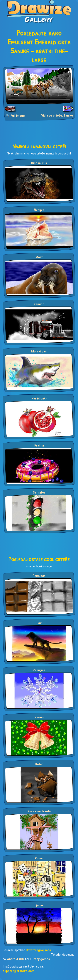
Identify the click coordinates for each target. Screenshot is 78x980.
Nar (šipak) (39, 398)
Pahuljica (39, 670)
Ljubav (39, 905)
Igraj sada (44, 950)
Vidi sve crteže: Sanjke (57, 116)
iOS (22, 959)
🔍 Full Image (15, 116)
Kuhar (39, 858)
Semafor (39, 493)
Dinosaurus (39, 163)
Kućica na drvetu (39, 811)
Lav (39, 623)
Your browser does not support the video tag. (39, 86)
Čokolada (39, 576)
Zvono (39, 717)
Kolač (39, 764)
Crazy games (41, 959)
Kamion (39, 304)
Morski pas (39, 351)
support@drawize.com (19, 971)
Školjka (39, 210)
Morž (39, 257)
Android (12, 959)
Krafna (39, 445)
